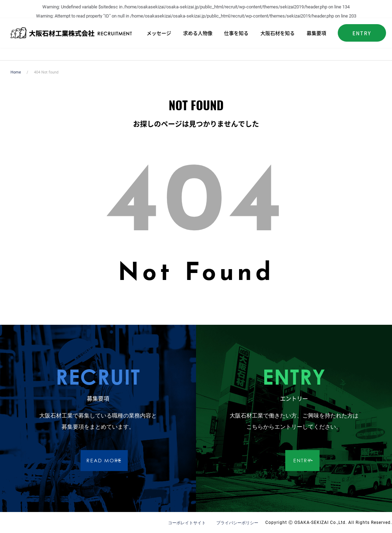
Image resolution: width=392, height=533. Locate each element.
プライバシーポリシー (237, 523)
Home (16, 72)
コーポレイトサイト (187, 523)
